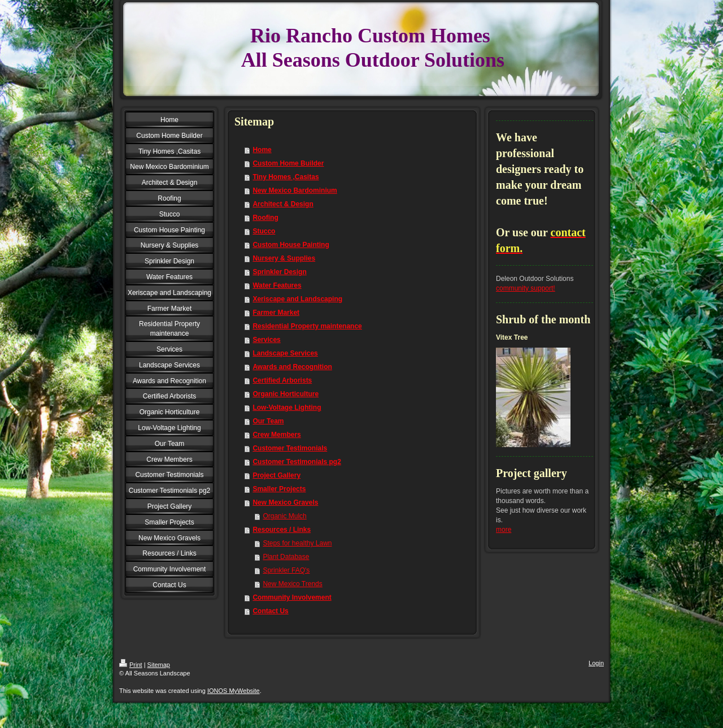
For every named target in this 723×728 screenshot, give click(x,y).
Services (266, 340)
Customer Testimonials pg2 (297, 462)
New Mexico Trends (292, 584)
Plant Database (286, 557)
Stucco (264, 231)
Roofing (265, 218)
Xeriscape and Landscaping (297, 299)
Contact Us (270, 611)
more (504, 530)
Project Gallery (276, 475)
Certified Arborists (282, 380)
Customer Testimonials (290, 448)
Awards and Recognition (292, 367)
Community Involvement (292, 597)
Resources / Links (282, 530)
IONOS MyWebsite (234, 691)
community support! (526, 288)
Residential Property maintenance (307, 326)
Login (596, 663)
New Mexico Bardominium (295, 190)
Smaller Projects (279, 489)
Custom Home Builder (288, 163)
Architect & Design (283, 204)
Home (262, 150)
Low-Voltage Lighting (287, 408)
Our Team (268, 421)
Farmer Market (276, 313)
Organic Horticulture (286, 394)
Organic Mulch (284, 516)
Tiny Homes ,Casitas (286, 177)
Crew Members (276, 435)
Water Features (277, 285)
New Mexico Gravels (285, 502)
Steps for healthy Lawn (297, 543)
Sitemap (159, 665)
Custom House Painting (291, 245)
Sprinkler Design (279, 272)
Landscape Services (285, 353)
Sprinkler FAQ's (286, 570)
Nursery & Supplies (284, 258)
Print (131, 665)
